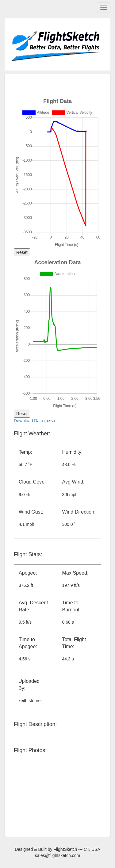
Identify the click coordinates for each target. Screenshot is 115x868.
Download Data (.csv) (34, 421)
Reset (22, 252)
